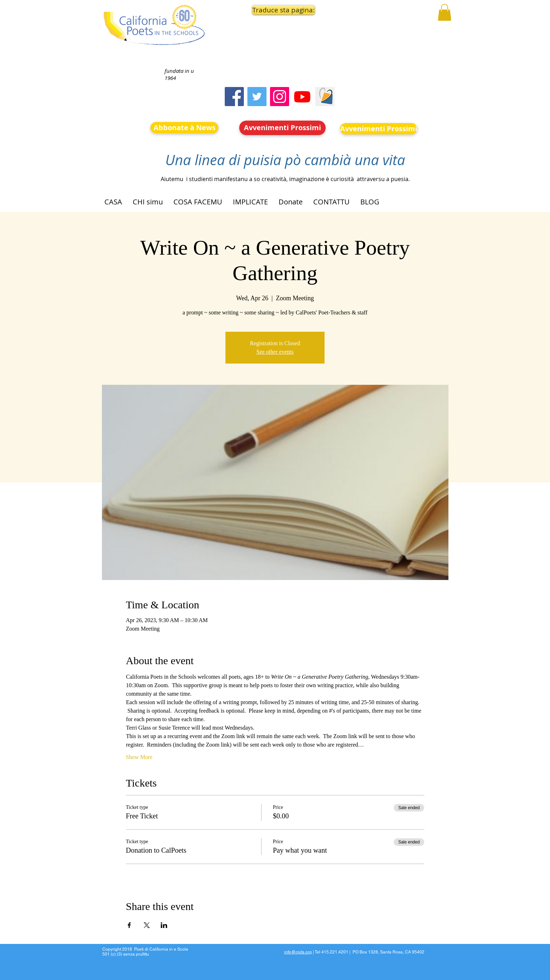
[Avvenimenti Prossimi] (282, 128)
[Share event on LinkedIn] (164, 925)
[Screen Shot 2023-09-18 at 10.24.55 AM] (325, 97)
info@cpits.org (298, 952)
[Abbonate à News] (184, 128)
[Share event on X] (147, 925)
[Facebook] (234, 97)
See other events (275, 352)
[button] (283, 10)
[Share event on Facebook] (129, 925)
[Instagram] (280, 97)
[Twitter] (257, 97)
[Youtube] (302, 97)
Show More (139, 757)
